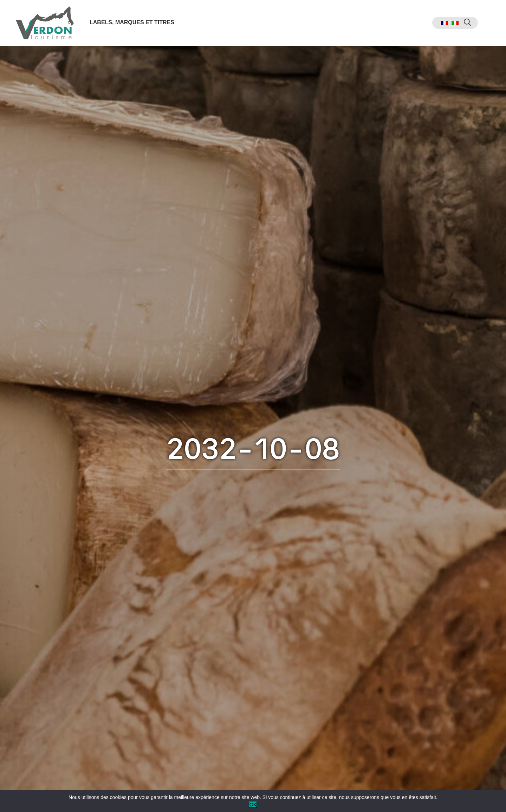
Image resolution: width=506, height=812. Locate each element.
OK (253, 805)
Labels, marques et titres (132, 22)
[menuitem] (445, 23)
